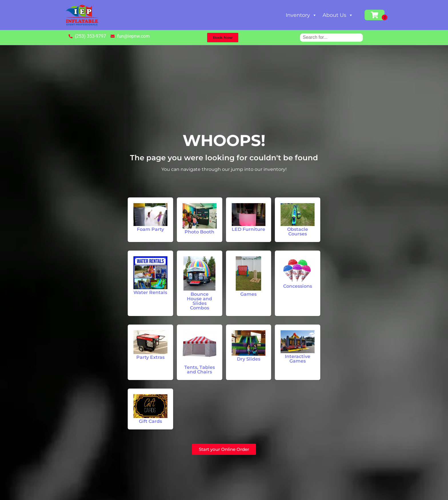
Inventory (301, 15)
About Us (338, 15)
